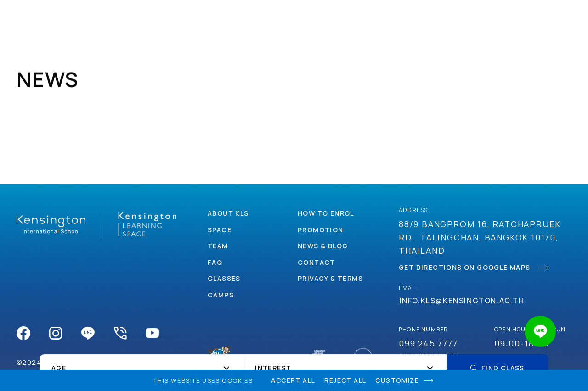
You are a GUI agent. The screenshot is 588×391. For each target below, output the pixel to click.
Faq (215, 262)
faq (538, 18)
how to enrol (325, 18)
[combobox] (141, 368)
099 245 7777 (428, 343)
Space (170, 18)
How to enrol (326, 213)
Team (218, 246)
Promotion (395, 18)
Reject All (345, 380)
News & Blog (323, 246)
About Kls (228, 213)
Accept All (293, 380)
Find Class (497, 368)
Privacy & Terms (330, 278)
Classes (217, 18)
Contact (455, 18)
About (127, 18)
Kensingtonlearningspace (39, 18)
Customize (397, 380)
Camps (265, 18)
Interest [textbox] (273, 368)
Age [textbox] (59, 368)
